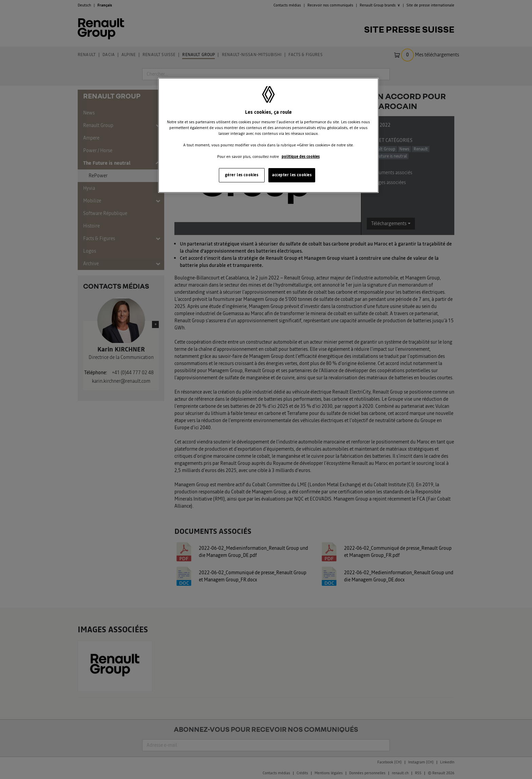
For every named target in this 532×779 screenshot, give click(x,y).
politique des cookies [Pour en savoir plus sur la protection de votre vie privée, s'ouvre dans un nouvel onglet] (301, 157)
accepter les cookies (292, 175)
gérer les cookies (242, 175)
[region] (268, 135)
